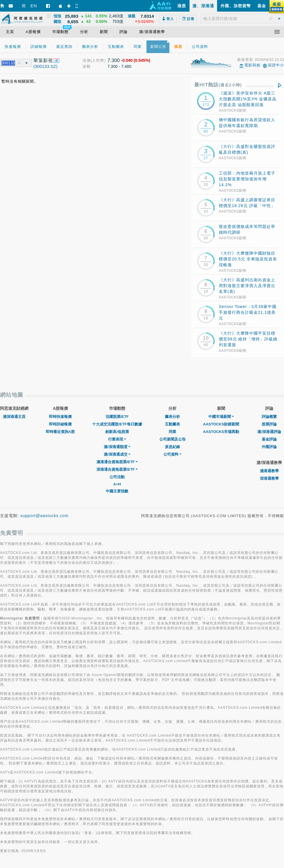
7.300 (114, 60)
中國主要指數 (117, 491)
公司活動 (117, 477)
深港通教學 (269, 478)
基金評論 (269, 439)
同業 (172, 432)
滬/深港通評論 (269, 432)
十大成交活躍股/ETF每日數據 (117, 424)
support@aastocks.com (44, 516)
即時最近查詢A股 (60, 432)
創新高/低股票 (117, 432)
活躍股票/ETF (117, 417)
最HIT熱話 (218, 85)
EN (34, 6)
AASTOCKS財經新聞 (221, 424)
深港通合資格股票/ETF (117, 469)
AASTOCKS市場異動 (221, 432)
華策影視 (43, 60)
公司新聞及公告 (173, 439)
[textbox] (242, 19)
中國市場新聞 (221, 417)
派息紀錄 (172, 447)
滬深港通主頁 (14, 417)
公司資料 (172, 454)
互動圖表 (172, 424)
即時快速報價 (60, 417)
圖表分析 (172, 417)
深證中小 (276, 65)
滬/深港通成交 (117, 454)
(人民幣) (98, 60)
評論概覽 (269, 417)
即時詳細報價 (60, 424)
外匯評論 (269, 447)
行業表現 (117, 439)
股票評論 (269, 424)
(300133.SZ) (45, 66)
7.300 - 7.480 (120, 66)
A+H (117, 484)
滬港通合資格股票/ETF (117, 462)
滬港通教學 (269, 471)
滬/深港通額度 (117, 447)
